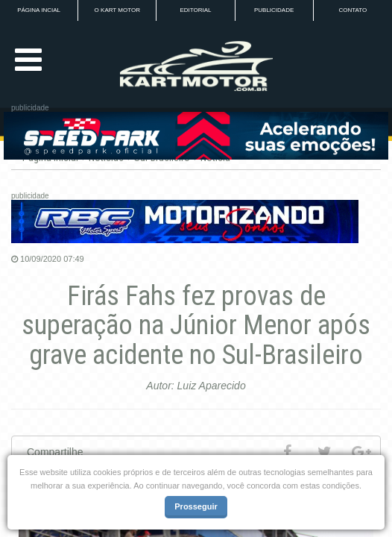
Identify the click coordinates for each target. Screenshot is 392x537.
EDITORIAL (195, 10)
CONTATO (353, 10)
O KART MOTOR (117, 10)
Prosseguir (196, 506)
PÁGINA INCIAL (39, 10)
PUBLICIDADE (274, 10)
